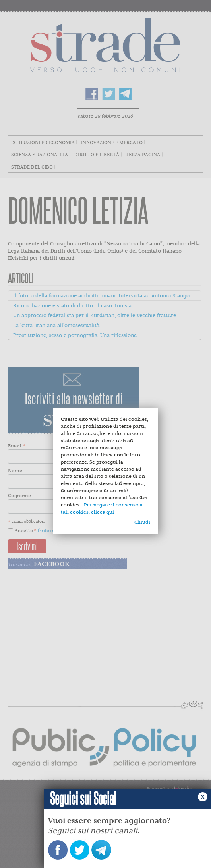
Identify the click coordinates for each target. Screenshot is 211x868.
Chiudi (142, 522)
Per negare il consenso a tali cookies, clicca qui (102, 508)
